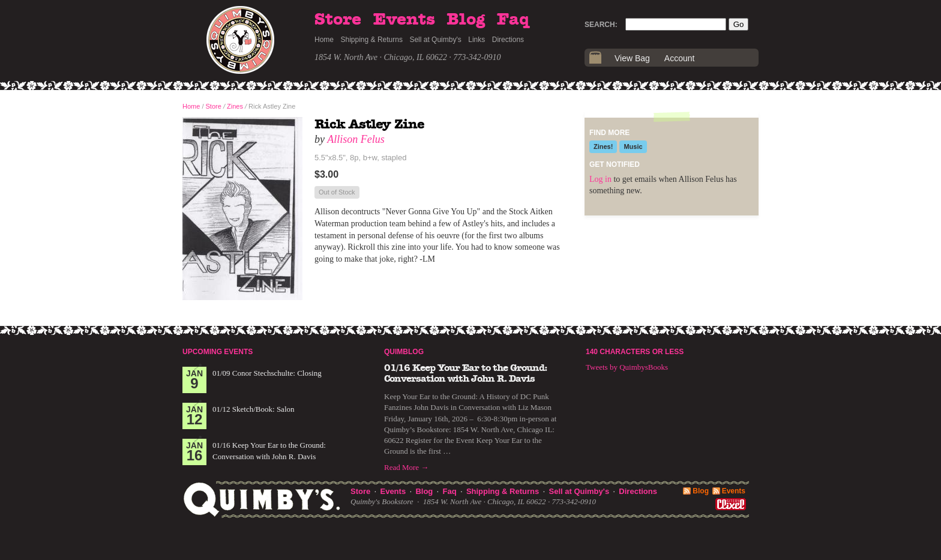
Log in (600, 179)
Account (680, 58)
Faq (513, 20)
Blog (466, 20)
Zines (235, 106)
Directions (508, 40)
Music (633, 146)
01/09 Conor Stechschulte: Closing (267, 373)
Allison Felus (356, 139)
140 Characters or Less (635, 352)
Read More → (406, 467)
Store (338, 20)
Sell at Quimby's (435, 40)
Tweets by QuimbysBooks (627, 367)
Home (324, 40)
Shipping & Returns (372, 40)
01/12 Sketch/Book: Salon (254, 409)
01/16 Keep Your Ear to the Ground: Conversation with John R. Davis (466, 373)
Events (404, 20)
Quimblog (404, 352)
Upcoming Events (218, 352)
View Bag (632, 58)
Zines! (603, 146)
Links (477, 40)
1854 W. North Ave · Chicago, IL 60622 (381, 57)
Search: (601, 25)
